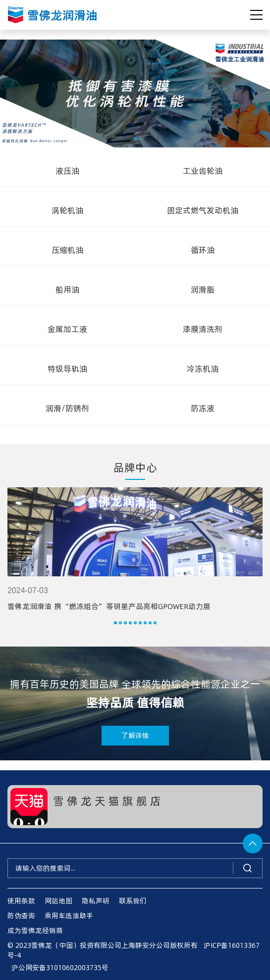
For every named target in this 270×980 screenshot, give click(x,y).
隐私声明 (96, 901)
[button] (135, 139)
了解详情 (135, 735)
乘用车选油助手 (69, 915)
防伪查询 (21, 915)
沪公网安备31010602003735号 (58, 967)
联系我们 (133, 901)
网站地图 (58, 901)
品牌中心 (135, 467)
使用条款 (21, 901)
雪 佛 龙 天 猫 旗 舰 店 (107, 800)
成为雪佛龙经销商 (35, 930)
